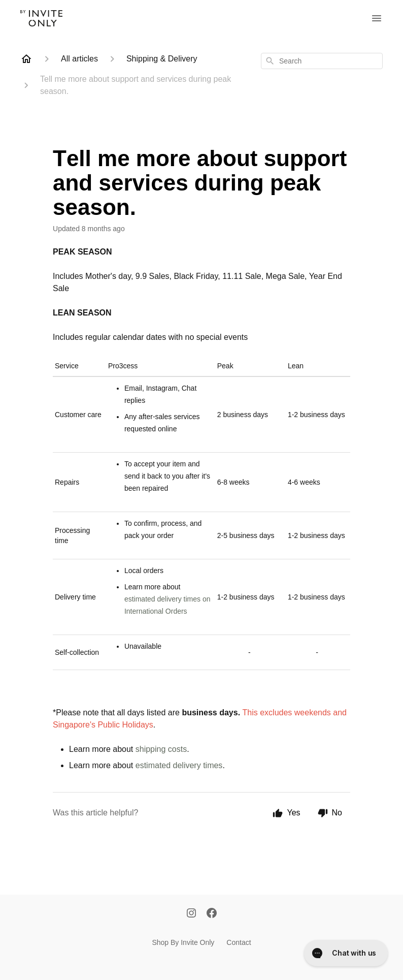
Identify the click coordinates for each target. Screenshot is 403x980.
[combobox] (322, 61)
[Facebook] (212, 914)
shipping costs (161, 749)
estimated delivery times (179, 765)
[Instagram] (191, 914)
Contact (239, 942)
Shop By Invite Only (183, 942)
